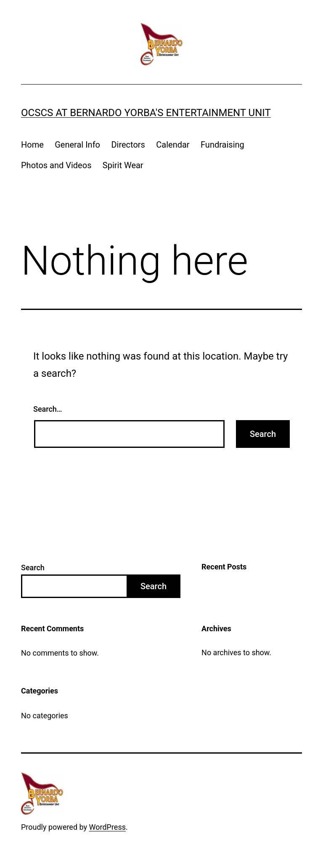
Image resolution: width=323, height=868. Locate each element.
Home (32, 145)
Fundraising (222, 145)
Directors (128, 145)
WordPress (107, 827)
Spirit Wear (123, 165)
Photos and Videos (56, 165)
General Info (77, 145)
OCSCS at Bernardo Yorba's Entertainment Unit (146, 113)
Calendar (173, 145)
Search (33, 568)
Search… (48, 409)
